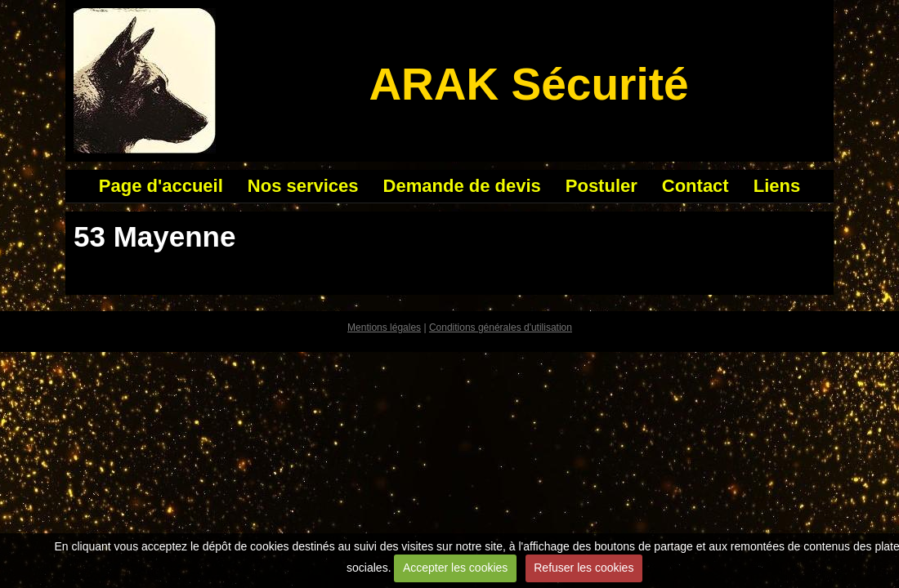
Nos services (303, 186)
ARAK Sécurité (528, 84)
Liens (777, 186)
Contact (695, 186)
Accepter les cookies (455, 568)
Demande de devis (462, 186)
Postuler (602, 186)
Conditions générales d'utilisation (501, 327)
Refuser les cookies (584, 568)
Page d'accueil (161, 186)
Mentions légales (384, 327)
